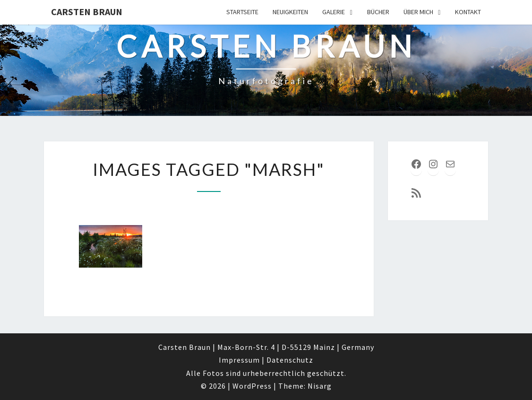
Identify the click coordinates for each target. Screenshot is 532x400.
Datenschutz (290, 360)
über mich (418, 12)
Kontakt (468, 12)
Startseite (242, 12)
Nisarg (320, 386)
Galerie (334, 12)
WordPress (252, 386)
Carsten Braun (87, 12)
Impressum (239, 360)
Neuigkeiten (290, 12)
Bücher (378, 12)
